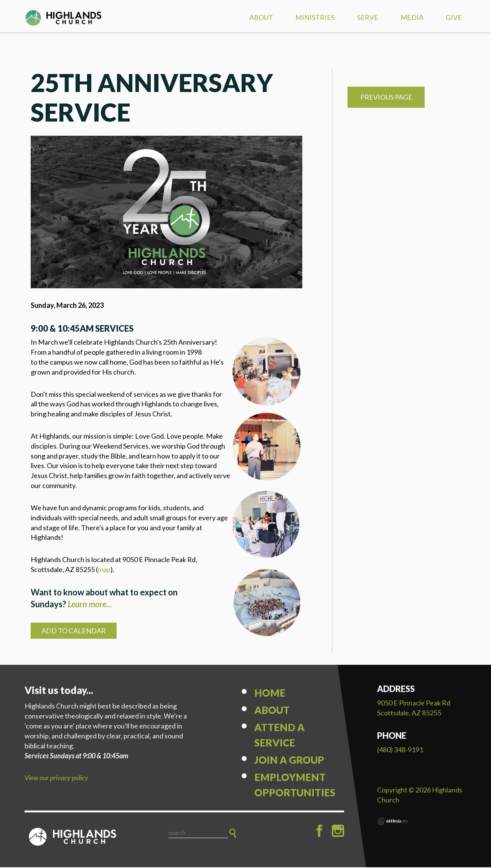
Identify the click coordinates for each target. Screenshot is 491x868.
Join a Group (289, 761)
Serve (368, 17)
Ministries (315, 17)
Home (270, 694)
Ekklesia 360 (392, 822)
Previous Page (386, 98)
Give (454, 17)
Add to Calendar (74, 631)
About (261, 17)
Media (412, 17)
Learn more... (90, 605)
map (104, 570)
